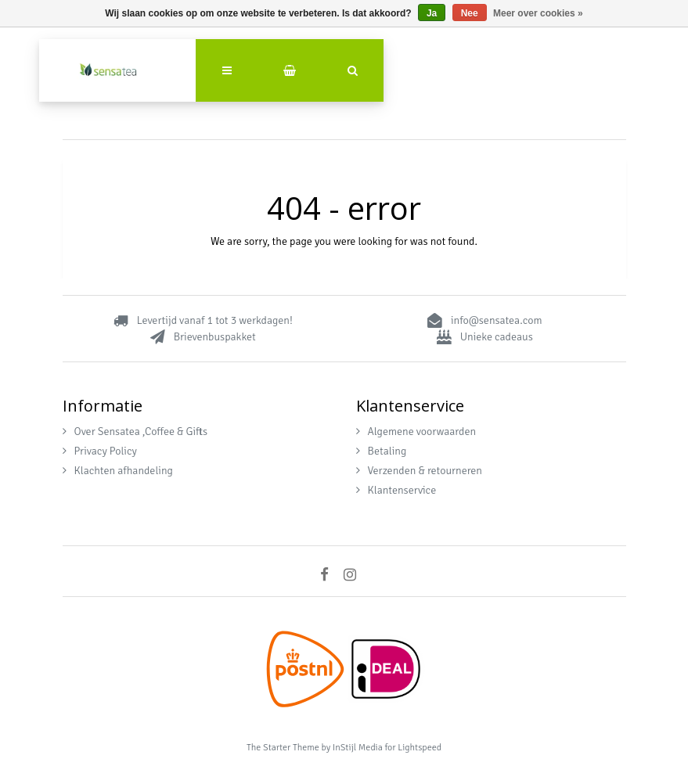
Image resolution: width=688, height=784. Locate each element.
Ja (432, 13)
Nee (470, 13)
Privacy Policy (100, 451)
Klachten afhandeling (118, 471)
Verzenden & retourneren (419, 471)
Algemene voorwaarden (416, 432)
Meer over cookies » (538, 13)
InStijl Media (358, 748)
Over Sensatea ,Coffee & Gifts (135, 432)
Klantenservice (396, 490)
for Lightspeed (413, 748)
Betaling (382, 451)
